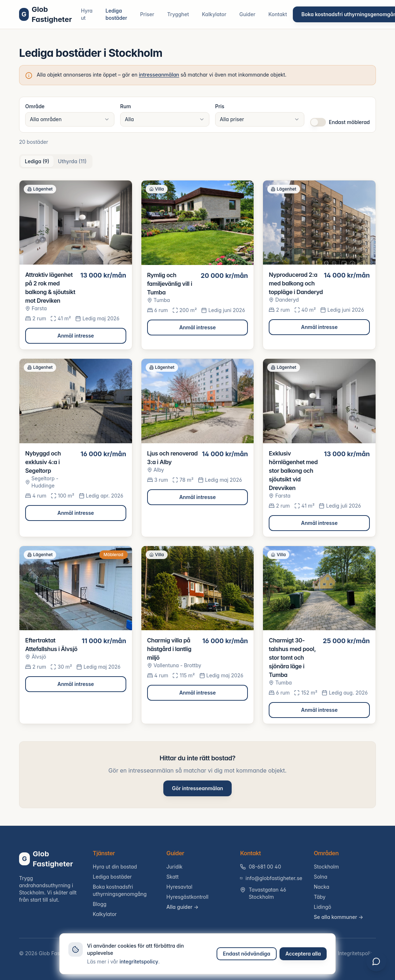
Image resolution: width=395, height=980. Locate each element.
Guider (247, 14)
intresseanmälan (159, 75)
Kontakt (278, 14)
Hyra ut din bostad (115, 867)
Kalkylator (214, 14)
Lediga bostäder (116, 14)
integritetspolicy (139, 961)
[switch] (318, 122)
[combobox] (70, 119)
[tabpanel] (197, 452)
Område (35, 106)
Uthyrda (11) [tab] (72, 161)
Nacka (321, 887)
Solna (321, 877)
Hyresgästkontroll (188, 897)
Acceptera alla (303, 954)
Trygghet (178, 14)
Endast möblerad (349, 122)
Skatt (173, 877)
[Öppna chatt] (376, 961)
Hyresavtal (180, 887)
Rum (126, 106)
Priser (147, 14)
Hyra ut (87, 14)
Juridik (175, 867)
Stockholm (326, 867)
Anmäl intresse (76, 336)
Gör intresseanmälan (197, 788)
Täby (320, 897)
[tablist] (56, 161)
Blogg (100, 904)
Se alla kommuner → (339, 917)
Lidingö (323, 907)
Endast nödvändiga (247, 954)
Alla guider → (183, 907)
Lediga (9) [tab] (37, 161)
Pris (220, 106)
